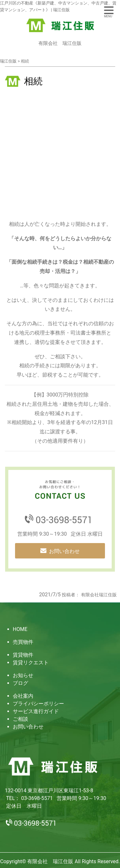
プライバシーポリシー (38, 704)
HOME (20, 629)
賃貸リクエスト (31, 663)
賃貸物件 (23, 655)
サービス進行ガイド (36, 711)
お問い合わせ (64, 551)
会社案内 (23, 696)
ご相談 (20, 719)
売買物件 (23, 642)
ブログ (20, 683)
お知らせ (23, 675)
